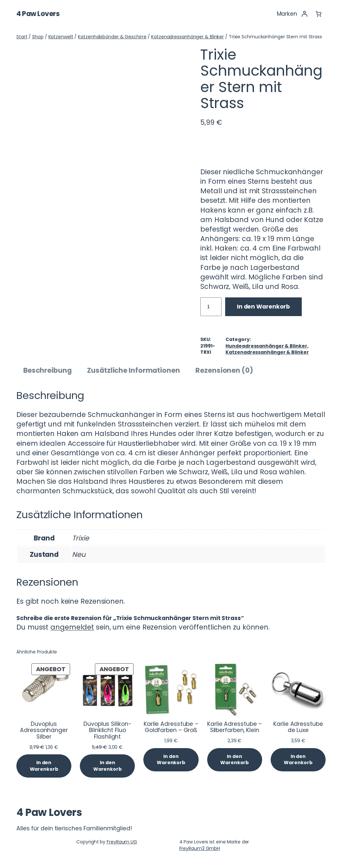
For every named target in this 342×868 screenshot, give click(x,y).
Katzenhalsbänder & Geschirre (112, 37)
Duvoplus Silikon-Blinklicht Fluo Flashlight (107, 731)
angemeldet (72, 627)
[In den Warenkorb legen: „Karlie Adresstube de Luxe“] (298, 760)
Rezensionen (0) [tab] (224, 370)
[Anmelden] (304, 14)
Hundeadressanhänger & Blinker (266, 346)
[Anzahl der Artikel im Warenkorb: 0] (318, 14)
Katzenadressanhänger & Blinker (188, 37)
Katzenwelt (61, 37)
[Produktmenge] (211, 307)
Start (22, 37)
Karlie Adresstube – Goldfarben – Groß (171, 727)
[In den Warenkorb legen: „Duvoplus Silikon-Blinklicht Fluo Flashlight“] (107, 766)
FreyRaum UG (122, 842)
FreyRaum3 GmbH (200, 848)
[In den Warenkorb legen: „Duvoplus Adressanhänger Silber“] (44, 766)
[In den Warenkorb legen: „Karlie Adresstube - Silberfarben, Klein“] (235, 760)
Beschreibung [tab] (47, 370)
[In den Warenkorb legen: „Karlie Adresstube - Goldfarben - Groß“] (171, 760)
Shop (38, 37)
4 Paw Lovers (38, 14)
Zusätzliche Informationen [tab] (134, 370)
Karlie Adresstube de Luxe (298, 727)
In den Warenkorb (263, 307)
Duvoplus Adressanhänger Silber (44, 731)
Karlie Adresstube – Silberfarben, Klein (234, 727)
